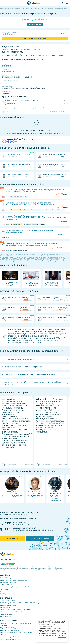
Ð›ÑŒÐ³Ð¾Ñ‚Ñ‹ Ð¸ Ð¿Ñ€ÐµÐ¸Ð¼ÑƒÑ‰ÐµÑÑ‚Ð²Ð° (15, 587)
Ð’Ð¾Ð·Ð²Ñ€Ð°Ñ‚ (5, 607)
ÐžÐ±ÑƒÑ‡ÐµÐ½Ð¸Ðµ (12, 538)
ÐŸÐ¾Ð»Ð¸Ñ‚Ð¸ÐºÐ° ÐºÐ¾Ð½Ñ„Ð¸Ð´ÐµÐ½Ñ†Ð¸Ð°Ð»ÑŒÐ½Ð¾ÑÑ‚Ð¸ (20, 603)
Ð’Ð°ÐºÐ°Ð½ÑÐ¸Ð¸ (6, 617)
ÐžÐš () (62, 639)
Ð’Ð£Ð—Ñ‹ (3, 635)
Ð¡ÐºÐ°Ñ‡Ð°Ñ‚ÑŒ (35, 24)
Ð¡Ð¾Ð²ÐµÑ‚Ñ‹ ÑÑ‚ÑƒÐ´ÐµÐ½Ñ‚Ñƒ (10, 582)
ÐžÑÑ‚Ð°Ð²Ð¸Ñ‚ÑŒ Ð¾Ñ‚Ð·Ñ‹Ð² (35, 38)
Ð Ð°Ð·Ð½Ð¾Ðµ (5, 589)
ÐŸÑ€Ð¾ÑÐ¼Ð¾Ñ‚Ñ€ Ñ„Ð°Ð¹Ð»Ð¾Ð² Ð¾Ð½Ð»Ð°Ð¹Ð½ (16, 632)
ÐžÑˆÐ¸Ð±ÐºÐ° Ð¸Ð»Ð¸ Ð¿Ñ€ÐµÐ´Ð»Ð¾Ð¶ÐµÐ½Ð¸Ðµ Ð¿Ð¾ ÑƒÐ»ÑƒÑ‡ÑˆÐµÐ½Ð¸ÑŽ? (24, 108)
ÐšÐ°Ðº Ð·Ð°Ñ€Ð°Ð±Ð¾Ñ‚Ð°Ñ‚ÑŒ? (10, 639)
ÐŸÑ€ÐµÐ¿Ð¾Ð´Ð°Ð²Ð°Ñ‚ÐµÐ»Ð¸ (10, 630)
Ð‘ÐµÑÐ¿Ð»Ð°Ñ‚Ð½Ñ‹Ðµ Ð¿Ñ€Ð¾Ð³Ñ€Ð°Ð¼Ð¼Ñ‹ (15, 580)
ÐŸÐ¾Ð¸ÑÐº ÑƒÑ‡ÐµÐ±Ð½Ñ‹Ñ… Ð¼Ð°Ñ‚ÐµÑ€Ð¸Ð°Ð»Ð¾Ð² (17, 623)
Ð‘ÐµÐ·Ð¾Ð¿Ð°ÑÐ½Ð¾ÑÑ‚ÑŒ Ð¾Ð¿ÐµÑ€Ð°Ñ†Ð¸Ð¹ (16, 610)
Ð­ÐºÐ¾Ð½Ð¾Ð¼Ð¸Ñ (6, 585)
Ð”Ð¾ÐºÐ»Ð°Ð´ (8, 66)
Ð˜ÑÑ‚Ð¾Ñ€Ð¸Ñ (9, 72)
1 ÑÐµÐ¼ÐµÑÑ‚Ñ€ (10, 77)
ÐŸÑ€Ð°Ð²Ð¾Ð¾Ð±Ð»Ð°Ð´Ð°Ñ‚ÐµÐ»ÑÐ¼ (12, 612)
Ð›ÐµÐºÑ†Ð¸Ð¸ (4, 626)
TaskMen (5, 112)
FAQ (1, 592)
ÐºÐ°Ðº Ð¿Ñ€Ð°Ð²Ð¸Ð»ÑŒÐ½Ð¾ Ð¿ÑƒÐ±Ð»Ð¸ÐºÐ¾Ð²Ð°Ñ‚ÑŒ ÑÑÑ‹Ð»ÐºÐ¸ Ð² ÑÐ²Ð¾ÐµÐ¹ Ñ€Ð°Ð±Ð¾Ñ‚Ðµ (37, 261)
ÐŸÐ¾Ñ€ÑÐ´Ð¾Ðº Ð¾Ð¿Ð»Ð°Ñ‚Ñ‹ (10, 605)
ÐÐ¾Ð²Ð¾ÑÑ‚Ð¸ (6, 578)
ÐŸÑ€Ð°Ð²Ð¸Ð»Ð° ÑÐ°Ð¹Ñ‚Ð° (9, 601)
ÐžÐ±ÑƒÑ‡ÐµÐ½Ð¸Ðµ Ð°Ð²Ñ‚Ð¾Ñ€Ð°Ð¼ (12, 637)
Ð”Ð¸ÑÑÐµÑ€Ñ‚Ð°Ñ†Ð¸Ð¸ (8, 628)
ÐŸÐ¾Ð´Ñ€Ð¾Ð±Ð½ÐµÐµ (40, 538)
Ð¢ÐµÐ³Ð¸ (3, 594)
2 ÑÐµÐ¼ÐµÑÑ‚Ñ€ (26, 77)
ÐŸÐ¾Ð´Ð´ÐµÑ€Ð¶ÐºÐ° (7, 614)
